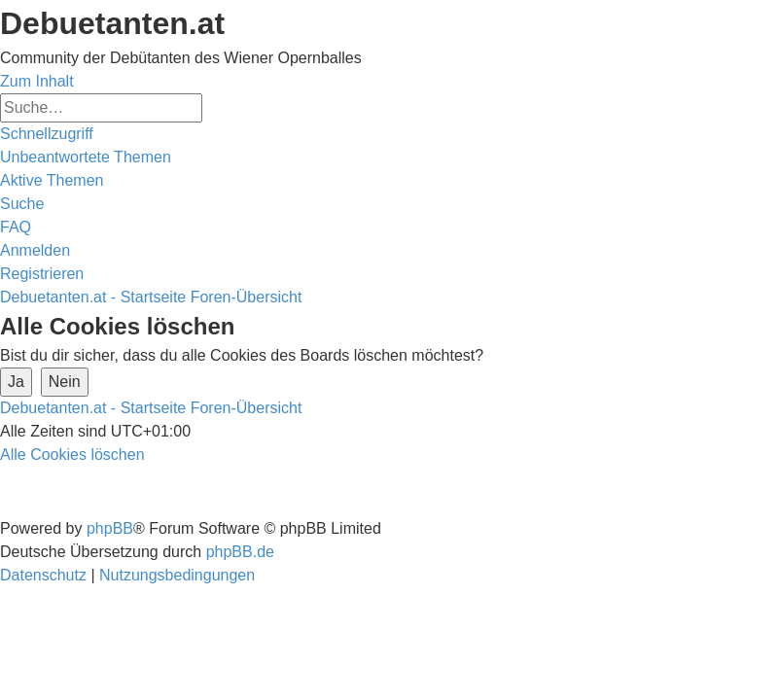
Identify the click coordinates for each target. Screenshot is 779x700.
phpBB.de (240, 552)
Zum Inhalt (37, 81)
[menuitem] (86, 157)
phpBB (110, 528)
